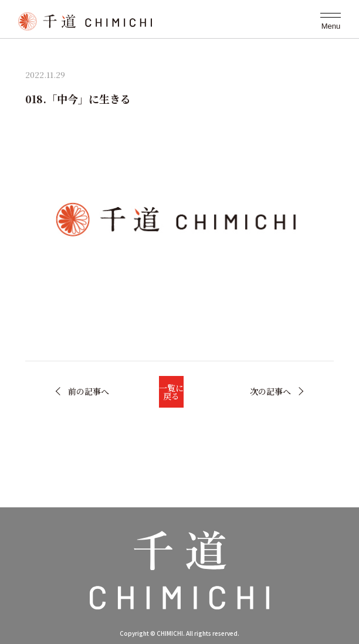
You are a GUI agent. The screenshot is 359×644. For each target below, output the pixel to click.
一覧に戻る (171, 392)
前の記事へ (89, 391)
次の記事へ (270, 391)
